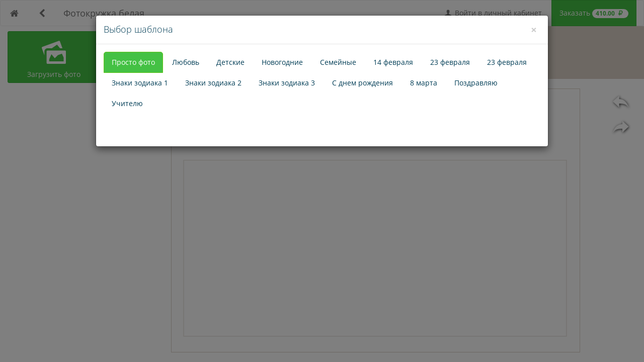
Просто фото (133, 62)
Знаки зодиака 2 (213, 83)
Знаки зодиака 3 (287, 83)
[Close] (534, 30)
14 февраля (393, 62)
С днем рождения (363, 83)
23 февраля (450, 62)
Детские (230, 62)
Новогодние (282, 62)
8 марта (424, 83)
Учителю (127, 103)
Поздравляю (476, 83)
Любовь (186, 62)
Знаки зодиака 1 (140, 83)
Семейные (338, 62)
